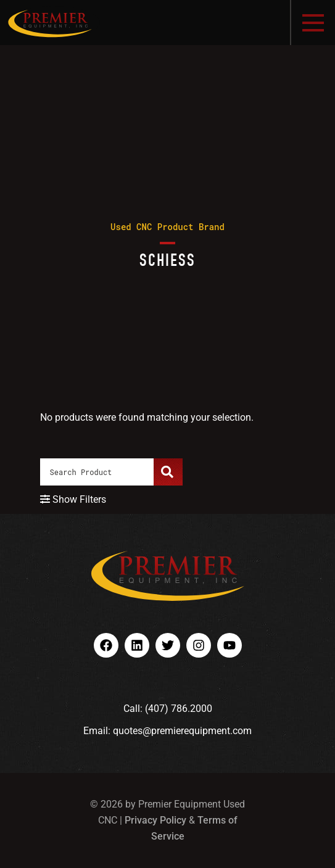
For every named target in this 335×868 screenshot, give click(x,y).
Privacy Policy (155, 820)
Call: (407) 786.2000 (168, 709)
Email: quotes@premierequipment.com (167, 731)
